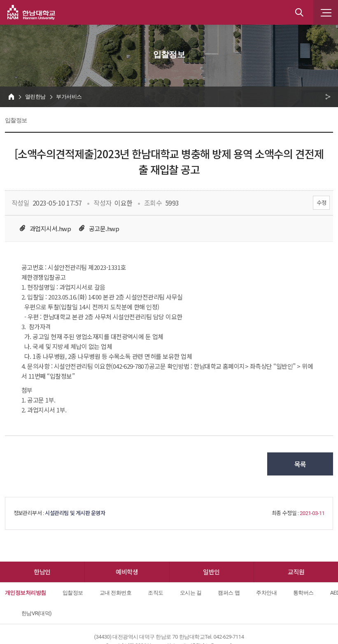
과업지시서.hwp (50, 228)
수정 (321, 203)
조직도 (155, 593)
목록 (300, 464)
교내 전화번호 (116, 593)
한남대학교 (31, 12)
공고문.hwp (104, 228)
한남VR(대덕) (36, 613)
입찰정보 (73, 593)
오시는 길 (191, 593)
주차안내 (266, 593)
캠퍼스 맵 (229, 593)
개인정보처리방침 (26, 593)
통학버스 (303, 593)
